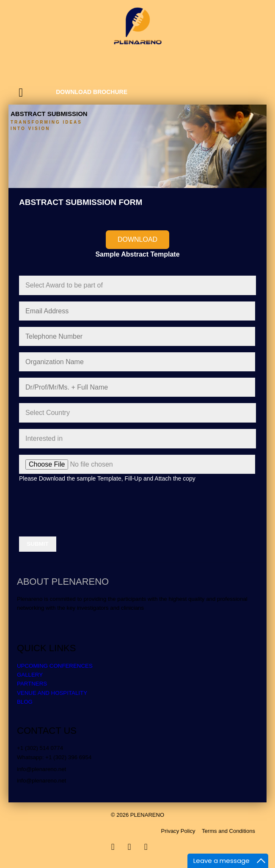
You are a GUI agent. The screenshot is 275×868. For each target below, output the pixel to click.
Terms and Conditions (228, 831)
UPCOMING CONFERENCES (55, 666)
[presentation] (83, 506)
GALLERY (30, 675)
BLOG (25, 702)
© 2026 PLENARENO (137, 815)
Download (137, 239)
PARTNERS (32, 684)
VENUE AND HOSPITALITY (52, 693)
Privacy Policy (178, 831)
